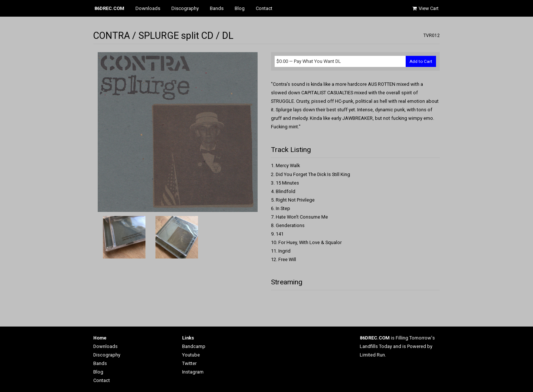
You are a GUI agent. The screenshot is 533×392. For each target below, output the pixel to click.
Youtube (191, 355)
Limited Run (372, 355)
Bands (217, 8)
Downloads (148, 8)
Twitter (189, 363)
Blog (240, 8)
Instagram (193, 372)
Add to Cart (421, 61)
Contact (264, 8)
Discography (185, 8)
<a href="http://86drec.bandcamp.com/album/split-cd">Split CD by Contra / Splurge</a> (355, 302)
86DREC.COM (109, 8)
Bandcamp (194, 346)
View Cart (425, 8)
